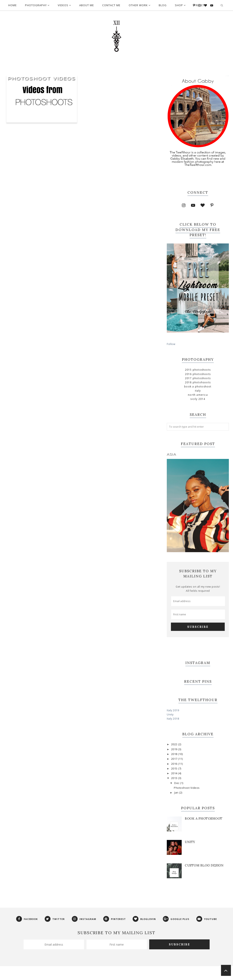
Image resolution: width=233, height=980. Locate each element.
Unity (170, 714)
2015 (175, 769)
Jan (177, 793)
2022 (175, 744)
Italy (198, 391)
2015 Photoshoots (198, 370)
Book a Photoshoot (198, 387)
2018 (175, 754)
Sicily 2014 (198, 399)
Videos (64, 5)
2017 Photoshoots (198, 378)
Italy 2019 (173, 710)
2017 (175, 759)
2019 (175, 749)
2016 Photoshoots (198, 374)
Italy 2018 (173, 719)
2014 (175, 773)
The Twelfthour (73, 975)
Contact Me (111, 5)
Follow (171, 344)
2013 (175, 778)
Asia (171, 455)
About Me (87, 5)
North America (198, 395)
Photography (37, 5)
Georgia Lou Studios (141, 975)
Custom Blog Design (204, 865)
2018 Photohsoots (198, 382)
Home (13, 5)
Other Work (140, 5)
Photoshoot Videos (42, 79)
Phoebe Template (97, 975)
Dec (177, 783)
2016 (175, 764)
